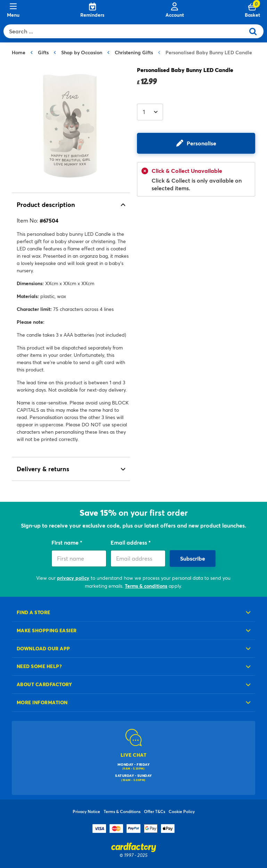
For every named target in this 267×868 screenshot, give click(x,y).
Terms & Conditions (122, 811)
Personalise (201, 143)
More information (42, 702)
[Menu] (13, 10)
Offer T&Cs (155, 811)
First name (66, 542)
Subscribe (193, 558)
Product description (46, 204)
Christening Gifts (134, 52)
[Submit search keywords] (256, 31)
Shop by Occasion (82, 52)
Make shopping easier (47, 630)
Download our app (43, 648)
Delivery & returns (43, 469)
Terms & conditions (146, 586)
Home (19, 52)
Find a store (34, 612)
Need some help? (39, 666)
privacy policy (73, 578)
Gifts (43, 52)
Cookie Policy (182, 811)
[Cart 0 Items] (252, 10)
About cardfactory (44, 684)
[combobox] (126, 31)
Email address (130, 542)
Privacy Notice (86, 811)
